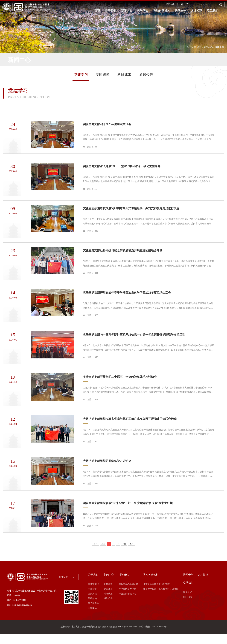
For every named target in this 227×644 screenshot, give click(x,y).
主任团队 (92, 618)
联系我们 (213, 11)
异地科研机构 (162, 11)
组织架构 (92, 609)
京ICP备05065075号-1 (128, 637)
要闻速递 (103, 75)
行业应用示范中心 (127, 604)
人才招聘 (197, 11)
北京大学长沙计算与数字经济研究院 (161, 599)
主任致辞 (92, 599)
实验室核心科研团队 (128, 595)
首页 (97, 11)
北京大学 (170, 4)
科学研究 (143, 11)
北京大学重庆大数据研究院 (156, 595)
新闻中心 (127, 11)
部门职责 (188, 607)
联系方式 (188, 603)
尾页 (131, 554)
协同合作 (180, 11)
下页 (124, 554)
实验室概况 (93, 595)
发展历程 (92, 604)
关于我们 (111, 11)
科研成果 (124, 75)
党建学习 (219, 47)
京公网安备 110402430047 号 (153, 637)
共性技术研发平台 (127, 599)
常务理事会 (93, 614)
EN (187, 4)
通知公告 (146, 75)
